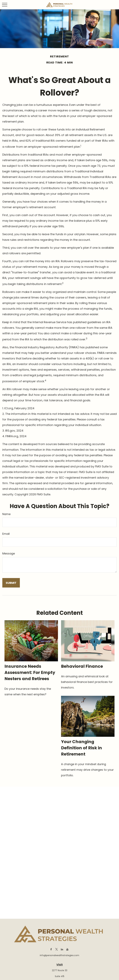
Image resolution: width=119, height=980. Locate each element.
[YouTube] (67, 949)
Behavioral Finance (82, 666)
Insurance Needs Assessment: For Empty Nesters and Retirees (30, 672)
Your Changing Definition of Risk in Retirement (82, 748)
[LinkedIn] (62, 949)
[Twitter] (56, 949)
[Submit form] (11, 583)
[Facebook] (51, 949)
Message (9, 553)
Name (6, 514)
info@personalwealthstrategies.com (59, 955)
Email (6, 534)
